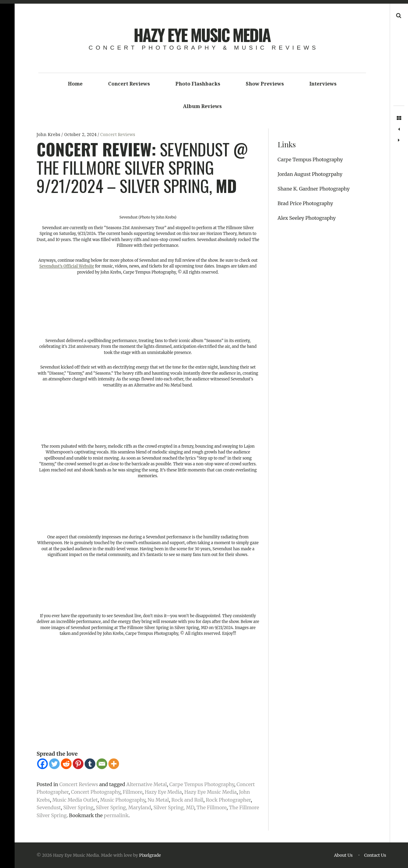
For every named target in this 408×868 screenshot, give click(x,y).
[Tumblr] (90, 764)
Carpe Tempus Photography (202, 784)
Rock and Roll (187, 800)
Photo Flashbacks (198, 84)
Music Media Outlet (75, 800)
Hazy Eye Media (163, 792)
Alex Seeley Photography (307, 218)
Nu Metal (158, 800)
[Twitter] (54, 764)
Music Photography (123, 800)
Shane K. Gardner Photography (314, 189)
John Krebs (49, 134)
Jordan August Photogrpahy (310, 174)
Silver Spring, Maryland (124, 807)
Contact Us (375, 855)
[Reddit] (66, 764)
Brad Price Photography (305, 203)
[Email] (102, 764)
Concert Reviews (129, 84)
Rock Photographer (228, 800)
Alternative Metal (147, 784)
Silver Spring (78, 807)
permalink (116, 815)
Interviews (323, 84)
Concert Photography (96, 792)
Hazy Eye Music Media (202, 35)
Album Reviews (202, 106)
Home (75, 84)
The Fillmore (212, 807)
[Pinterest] (78, 764)
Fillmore (133, 792)
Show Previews (265, 84)
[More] (114, 764)
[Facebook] (42, 764)
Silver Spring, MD (174, 807)
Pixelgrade (150, 855)
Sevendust (49, 807)
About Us (343, 855)
